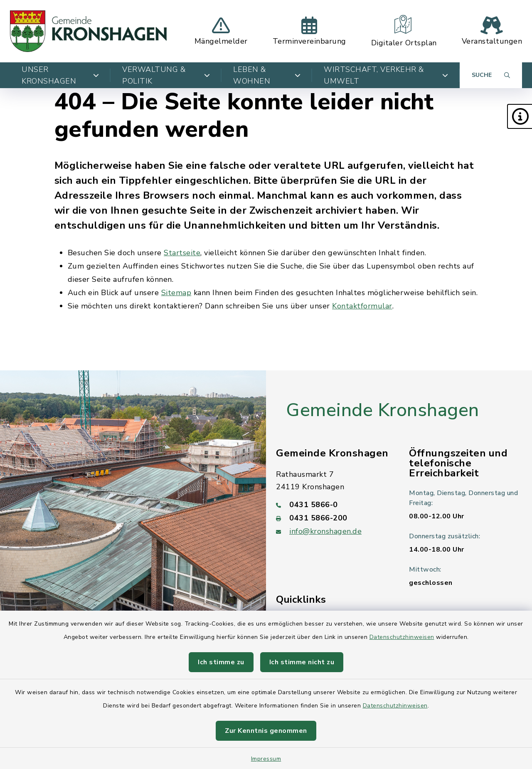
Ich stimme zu (221, 662)
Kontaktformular (362, 306)
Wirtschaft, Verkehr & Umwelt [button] (386, 75)
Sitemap (176, 293)
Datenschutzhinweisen (402, 637)
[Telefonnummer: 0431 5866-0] (332, 505)
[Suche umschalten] (491, 75)
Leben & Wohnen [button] (267, 75)
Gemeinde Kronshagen (383, 410)
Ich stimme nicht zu (302, 662)
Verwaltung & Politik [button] (166, 75)
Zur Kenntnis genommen (266, 731)
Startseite (182, 253)
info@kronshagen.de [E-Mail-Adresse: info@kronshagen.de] (325, 531)
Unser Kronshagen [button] (60, 75)
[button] (520, 116)
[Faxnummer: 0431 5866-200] (332, 518)
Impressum (266, 759)
